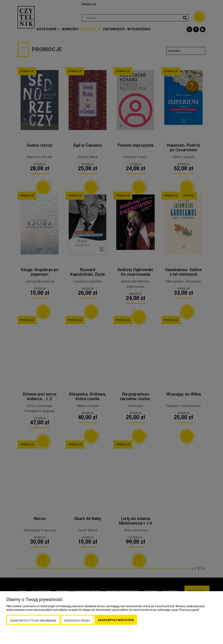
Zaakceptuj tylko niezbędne (33, 621)
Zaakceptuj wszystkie (116, 620)
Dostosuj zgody (77, 621)
